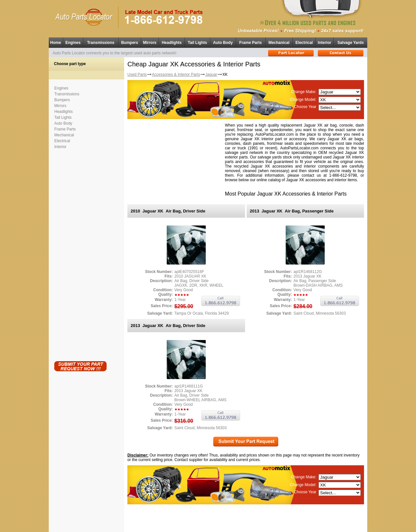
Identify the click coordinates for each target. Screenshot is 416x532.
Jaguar (211, 75)
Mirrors (150, 43)
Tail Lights (197, 43)
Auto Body (223, 43)
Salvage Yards (351, 43)
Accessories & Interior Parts (176, 75)
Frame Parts (250, 43)
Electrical (304, 43)
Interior (325, 43)
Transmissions (101, 43)
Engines (73, 43)
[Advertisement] (80, 254)
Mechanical (279, 43)
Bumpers (130, 43)
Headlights (172, 43)
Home (55, 43)
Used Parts (137, 75)
